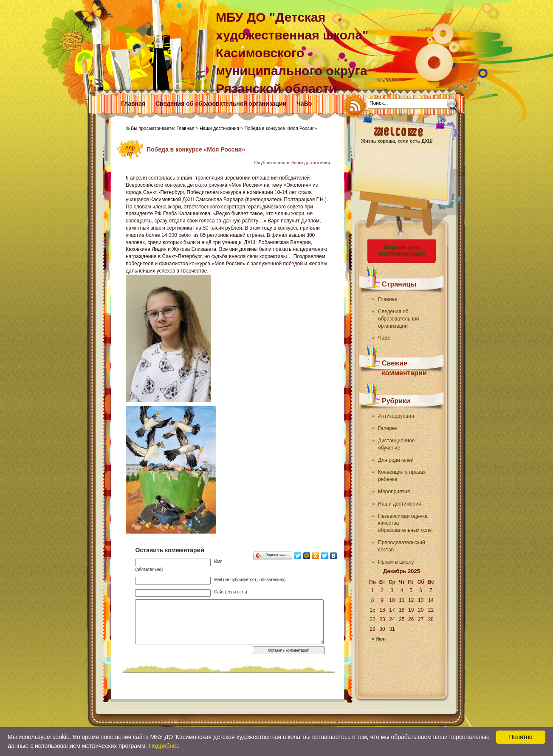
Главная (133, 104)
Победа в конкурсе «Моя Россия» (196, 149)
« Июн (379, 639)
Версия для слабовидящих (402, 250)
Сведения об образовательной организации (221, 104)
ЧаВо (304, 104)
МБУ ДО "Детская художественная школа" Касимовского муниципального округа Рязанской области (292, 53)
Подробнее (164, 746)
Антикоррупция (396, 416)
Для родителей (396, 460)
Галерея (388, 428)
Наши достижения (399, 504)
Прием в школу (396, 562)
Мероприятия (394, 492)
